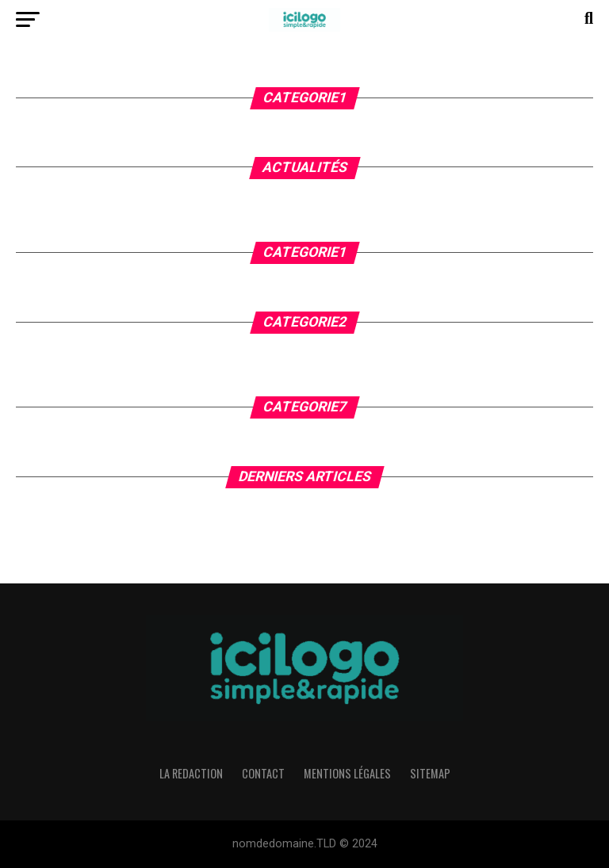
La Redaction (191, 773)
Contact (263, 773)
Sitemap (430, 773)
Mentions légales (347, 773)
